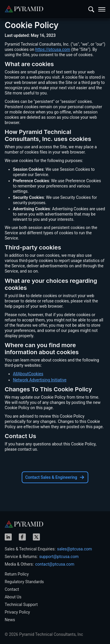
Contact (12, 589)
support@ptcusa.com (59, 557)
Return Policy (17, 574)
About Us (13, 597)
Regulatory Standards (24, 582)
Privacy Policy (17, 612)
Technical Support (21, 605)
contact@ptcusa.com (55, 564)
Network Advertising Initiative (40, 380)
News (10, 620)
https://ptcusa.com (53, 49)
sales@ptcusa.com (74, 549)
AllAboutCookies (28, 374)
